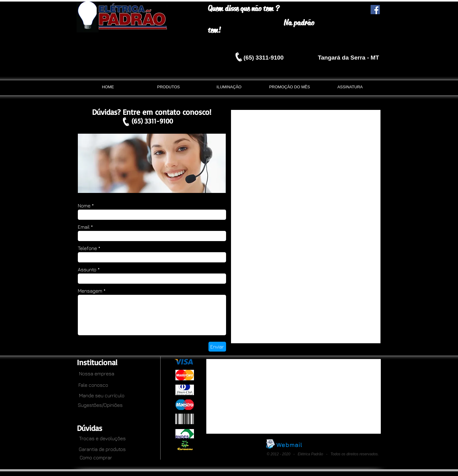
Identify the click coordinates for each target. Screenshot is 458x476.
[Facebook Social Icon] (375, 10)
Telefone (87, 248)
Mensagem (90, 291)
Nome (84, 206)
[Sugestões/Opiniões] (100, 405)
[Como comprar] (94, 457)
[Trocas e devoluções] (99, 438)
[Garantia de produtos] (102, 449)
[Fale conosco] (93, 385)
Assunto (87, 269)
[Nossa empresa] (94, 374)
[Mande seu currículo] (94, 395)
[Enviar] (217, 347)
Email (84, 227)
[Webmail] (289, 445)
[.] (177, 407)
